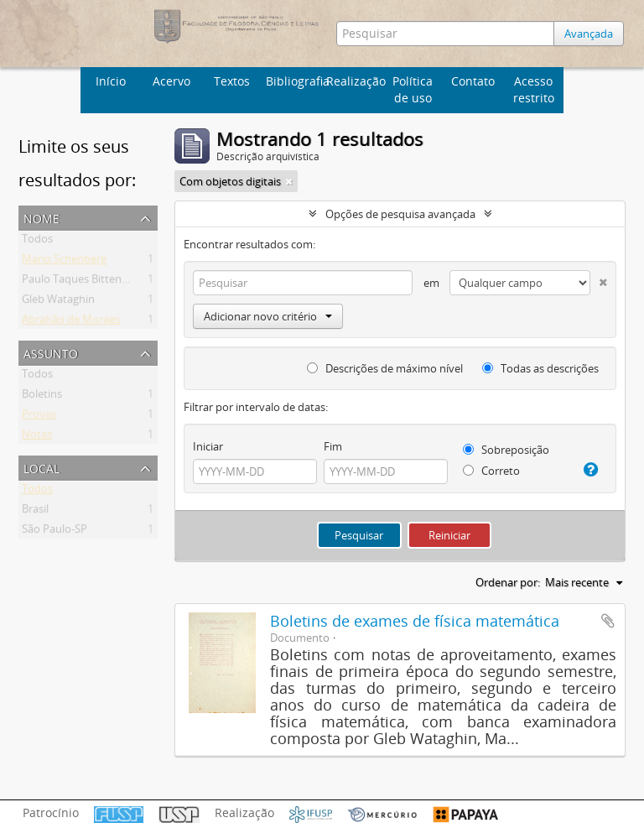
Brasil (35, 512)
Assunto (51, 352)
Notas (37, 437)
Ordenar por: (508, 582)
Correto (491, 471)
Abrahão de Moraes (71, 322)
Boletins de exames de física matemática (415, 621)
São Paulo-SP (55, 532)
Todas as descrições (540, 368)
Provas (39, 417)
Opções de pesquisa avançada (400, 214)
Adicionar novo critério (268, 316)
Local (42, 467)
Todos (37, 242)
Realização (354, 81)
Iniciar (208, 446)
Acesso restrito (534, 89)
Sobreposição (506, 450)
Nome (42, 217)
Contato (473, 81)
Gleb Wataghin (58, 302)
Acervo (171, 81)
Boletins (42, 397)
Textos (232, 81)
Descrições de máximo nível (385, 368)
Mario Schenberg (64, 262)
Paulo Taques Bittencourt (85, 282)
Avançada (589, 34)
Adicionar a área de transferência (608, 621)
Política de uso (413, 89)
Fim (333, 446)
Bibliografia (294, 81)
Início (111, 81)
